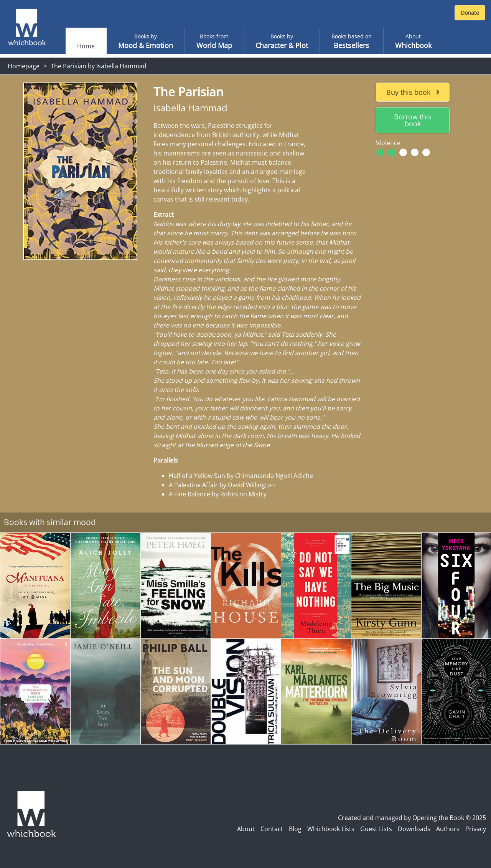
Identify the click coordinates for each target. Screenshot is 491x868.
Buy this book (413, 92)
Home (86, 46)
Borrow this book (413, 120)
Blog (295, 829)
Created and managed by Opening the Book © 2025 (412, 818)
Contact (272, 829)
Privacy (476, 829)
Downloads (414, 829)
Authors (448, 829)
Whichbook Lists (331, 829)
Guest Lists (376, 829)
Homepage (24, 66)
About (246, 829)
